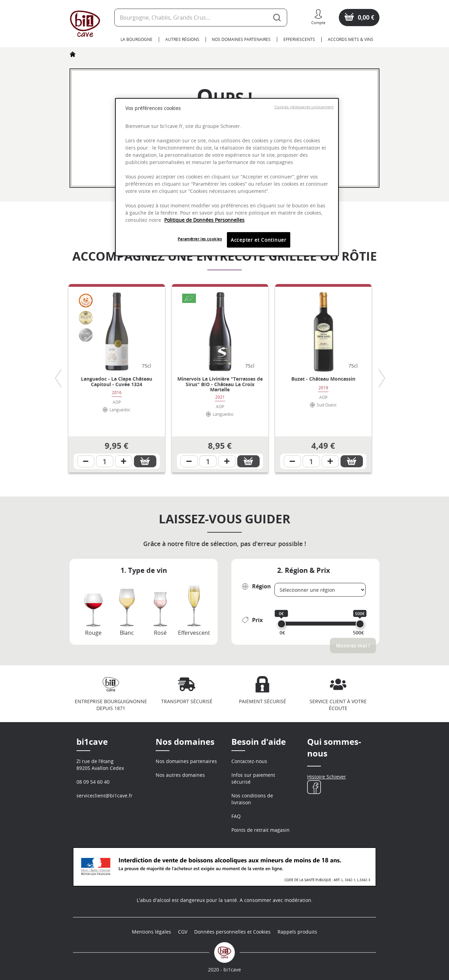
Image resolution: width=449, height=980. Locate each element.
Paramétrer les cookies (200, 239)
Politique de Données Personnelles (204, 220)
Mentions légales (152, 932)
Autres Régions (182, 39)
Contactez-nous (249, 761)
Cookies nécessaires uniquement (304, 107)
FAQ (236, 816)
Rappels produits (297, 932)
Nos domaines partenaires (241, 39)
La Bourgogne (137, 39)
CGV (183, 932)
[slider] (281, 624)
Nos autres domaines (180, 775)
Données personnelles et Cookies (232, 932)
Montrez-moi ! (353, 646)
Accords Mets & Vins (351, 39)
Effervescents (299, 39)
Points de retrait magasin (260, 830)
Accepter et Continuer (259, 240)
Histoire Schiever (327, 777)
